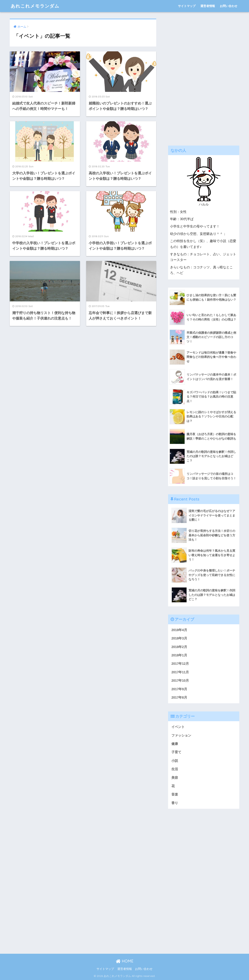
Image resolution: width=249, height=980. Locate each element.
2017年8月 (179, 698)
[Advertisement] (204, 77)
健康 (175, 744)
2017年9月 (179, 689)
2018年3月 (179, 638)
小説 (175, 761)
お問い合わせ (229, 6)
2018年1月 (179, 655)
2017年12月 (180, 664)
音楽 (175, 794)
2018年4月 (179, 630)
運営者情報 (208, 6)
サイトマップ (187, 6)
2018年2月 (179, 647)
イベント (178, 727)
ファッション (181, 735)
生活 (175, 769)
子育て (176, 752)
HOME (125, 961)
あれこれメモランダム (35, 6)
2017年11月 (180, 672)
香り (175, 803)
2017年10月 (180, 681)
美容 (175, 778)
